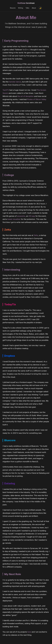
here (29, 632)
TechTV (6, 90)
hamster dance (15, 82)
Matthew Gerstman (26, 3)
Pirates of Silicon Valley (37, 100)
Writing (21, 8)
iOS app (32, 216)
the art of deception (26, 97)
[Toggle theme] (40, 8)
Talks (27, 8)
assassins (21, 216)
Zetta (36, 236)
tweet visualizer (14, 219)
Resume (13, 8)
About (34, 8)
